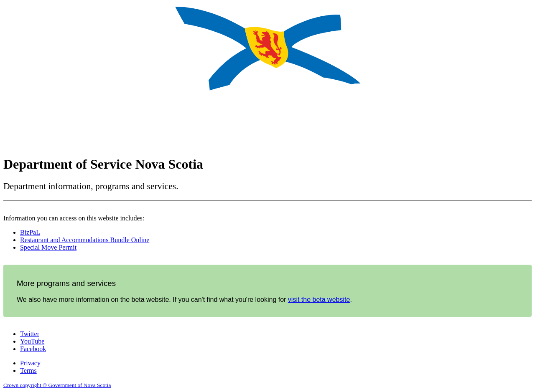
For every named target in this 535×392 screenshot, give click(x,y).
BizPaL (30, 232)
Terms (28, 371)
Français (519, 156)
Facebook (33, 349)
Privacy (30, 363)
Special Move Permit (48, 247)
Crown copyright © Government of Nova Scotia (57, 385)
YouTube (32, 341)
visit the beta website (319, 300)
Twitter (30, 334)
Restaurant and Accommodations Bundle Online (85, 240)
